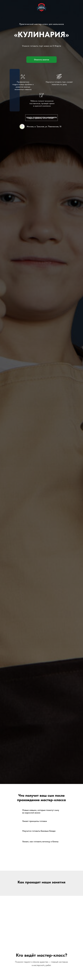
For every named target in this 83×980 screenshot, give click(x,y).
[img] (22, 127)
